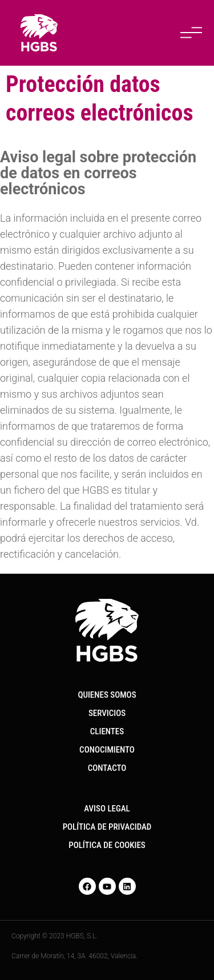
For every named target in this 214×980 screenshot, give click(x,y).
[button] (191, 33)
